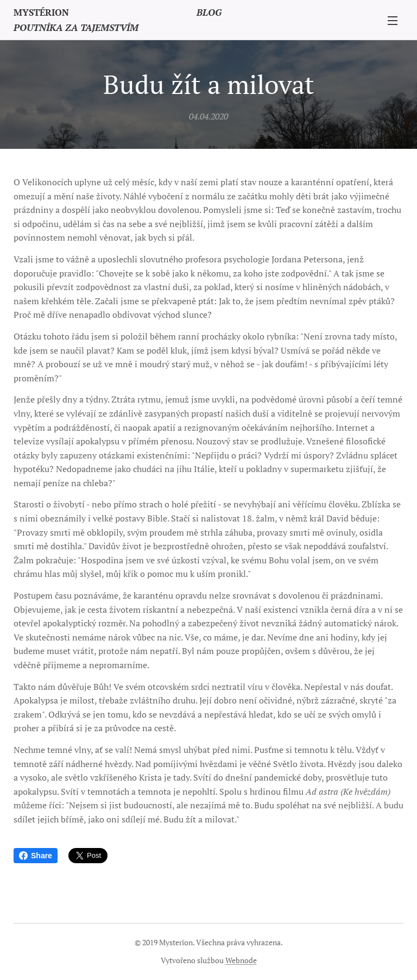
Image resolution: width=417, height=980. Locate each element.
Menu (393, 21)
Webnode (241, 960)
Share (36, 856)
